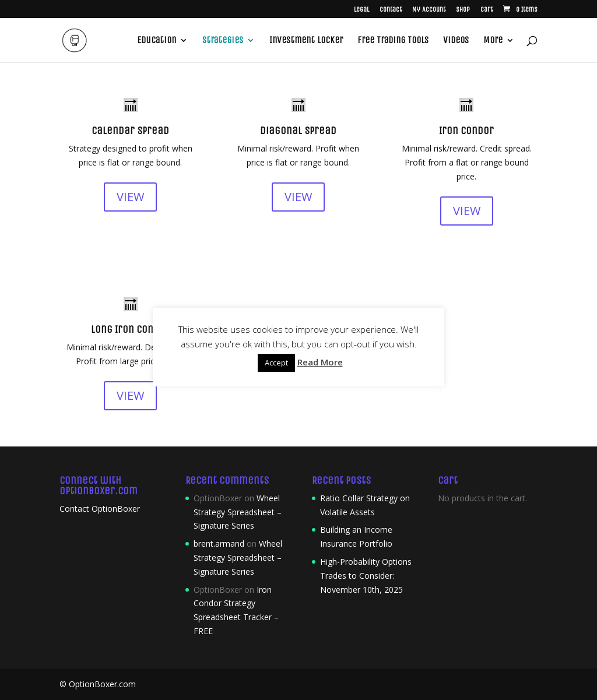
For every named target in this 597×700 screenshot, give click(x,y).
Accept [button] (276, 363)
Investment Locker (306, 41)
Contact (391, 10)
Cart (487, 10)
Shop (463, 10)
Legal (361, 10)
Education (157, 41)
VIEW (130, 197)
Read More (320, 362)
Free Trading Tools (393, 41)
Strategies (223, 41)
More (493, 41)
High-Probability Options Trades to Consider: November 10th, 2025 (366, 576)
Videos (456, 41)
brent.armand (219, 544)
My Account (429, 10)
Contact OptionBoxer (100, 509)
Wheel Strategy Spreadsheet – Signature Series (238, 512)
